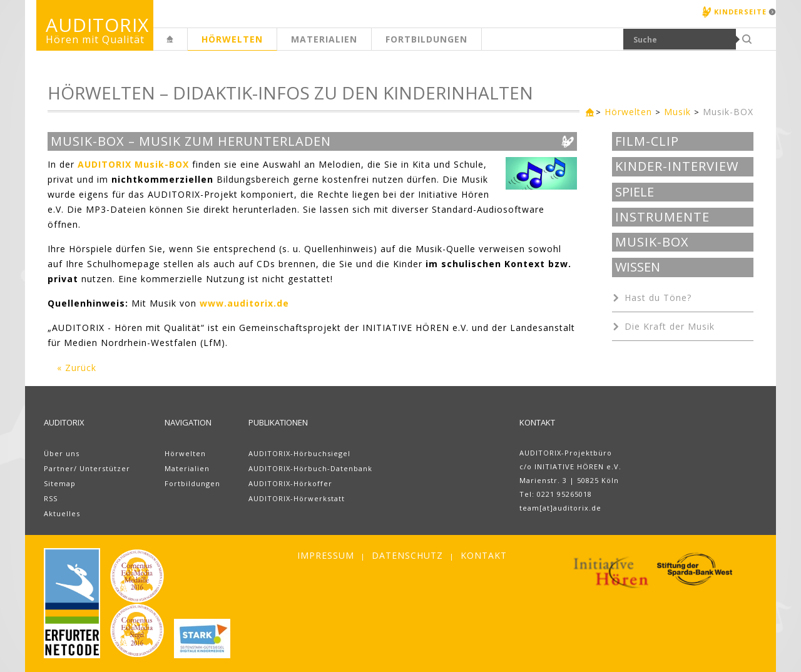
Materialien (324, 39)
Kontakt (484, 555)
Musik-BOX (728, 112)
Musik (677, 112)
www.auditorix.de (244, 303)
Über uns (62, 453)
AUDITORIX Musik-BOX (133, 164)
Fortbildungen (426, 39)
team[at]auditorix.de (560, 508)
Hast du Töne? (658, 298)
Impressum (326, 555)
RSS (51, 498)
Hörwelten (232, 39)
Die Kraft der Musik (670, 326)
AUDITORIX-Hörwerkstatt (297, 498)
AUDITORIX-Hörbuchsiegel (299, 453)
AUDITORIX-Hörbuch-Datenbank (310, 468)
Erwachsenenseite (187, 46)
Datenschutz (407, 555)
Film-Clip (647, 141)
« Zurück (77, 368)
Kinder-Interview (677, 166)
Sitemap (60, 483)
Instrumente (662, 217)
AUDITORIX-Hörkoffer (290, 483)
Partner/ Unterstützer (87, 468)
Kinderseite (740, 12)
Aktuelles (62, 513)
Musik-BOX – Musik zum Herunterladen (191, 141)
